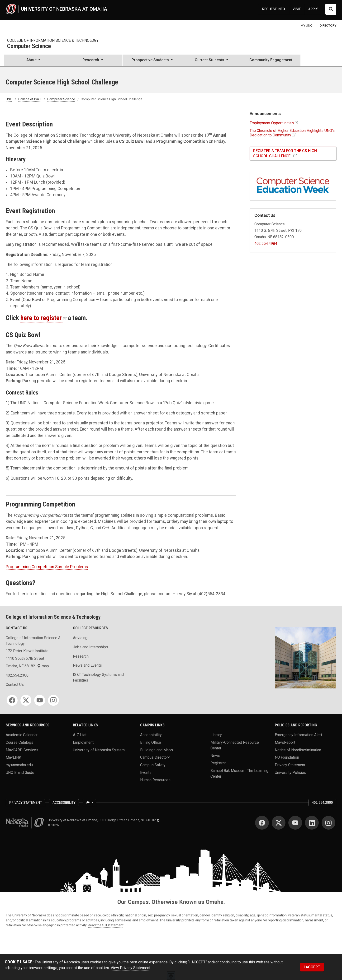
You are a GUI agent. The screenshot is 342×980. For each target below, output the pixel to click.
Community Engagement (271, 60)
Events (146, 772)
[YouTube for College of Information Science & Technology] (40, 700)
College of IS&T (30, 99)
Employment (83, 742)
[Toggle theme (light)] (89, 803)
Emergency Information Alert (298, 735)
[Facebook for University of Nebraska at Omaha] (262, 823)
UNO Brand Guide (20, 772)
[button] (33, 60)
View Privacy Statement (131, 968)
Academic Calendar (22, 735)
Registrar (218, 763)
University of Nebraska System (99, 750)
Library (216, 735)
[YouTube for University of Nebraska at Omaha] (295, 823)
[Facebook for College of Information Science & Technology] (12, 700)
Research (81, 656)
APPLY (313, 9)
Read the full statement (106, 925)
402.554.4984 (266, 244)
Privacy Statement (290, 765)
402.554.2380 (17, 675)
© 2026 (54, 825)
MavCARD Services (22, 750)
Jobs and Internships (90, 647)
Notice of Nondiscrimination (298, 750)
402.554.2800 (322, 803)
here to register (41, 318)
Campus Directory (155, 757)
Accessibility (151, 735)
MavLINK (13, 757)
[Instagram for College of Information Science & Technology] (53, 700)
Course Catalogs (19, 742)
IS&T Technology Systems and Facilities (98, 677)
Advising (80, 638)
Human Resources (155, 780)
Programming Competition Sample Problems (47, 567)
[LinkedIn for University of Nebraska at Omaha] (312, 823)
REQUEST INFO (274, 9)
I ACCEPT (312, 967)
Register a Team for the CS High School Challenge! (285, 153)
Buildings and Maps (157, 750)
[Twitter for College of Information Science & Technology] (26, 700)
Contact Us (15, 685)
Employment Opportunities (272, 123)
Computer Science (29, 46)
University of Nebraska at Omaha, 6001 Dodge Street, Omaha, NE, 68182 (104, 820)
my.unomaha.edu (19, 765)
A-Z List (80, 735)
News (215, 755)
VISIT (297, 9)
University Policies (290, 772)
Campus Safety (153, 765)
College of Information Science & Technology (53, 40)
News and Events (87, 665)
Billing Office (151, 742)
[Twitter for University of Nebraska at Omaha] (279, 823)
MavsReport (285, 742)
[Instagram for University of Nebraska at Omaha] (328, 823)
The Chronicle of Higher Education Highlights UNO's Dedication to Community (292, 133)
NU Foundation (287, 757)
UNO (9, 99)
